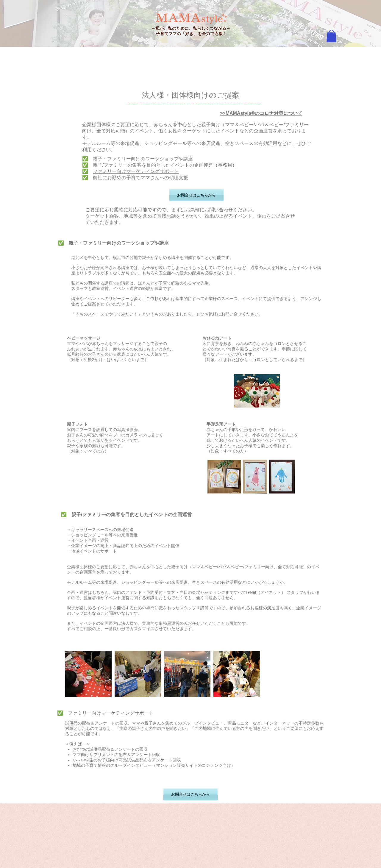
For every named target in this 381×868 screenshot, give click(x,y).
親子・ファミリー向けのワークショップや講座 (143, 159)
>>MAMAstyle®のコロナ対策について (261, 113)
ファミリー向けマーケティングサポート (136, 171)
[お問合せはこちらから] (196, 195)
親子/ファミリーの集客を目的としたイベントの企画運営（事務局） (165, 165)
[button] (331, 36)
